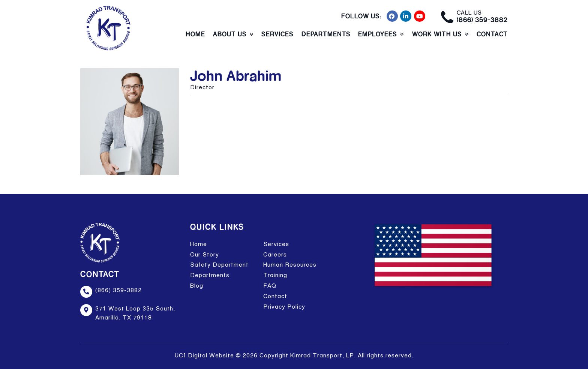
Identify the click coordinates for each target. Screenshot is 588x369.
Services (277, 34)
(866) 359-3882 (482, 20)
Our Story (205, 254)
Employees (378, 34)
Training (275, 275)
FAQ (270, 286)
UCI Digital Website (204, 355)
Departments (326, 34)
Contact (492, 34)
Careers (275, 254)
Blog (197, 286)
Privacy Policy (284, 307)
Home (195, 34)
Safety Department (219, 265)
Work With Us (437, 34)
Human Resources (290, 265)
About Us (230, 34)
